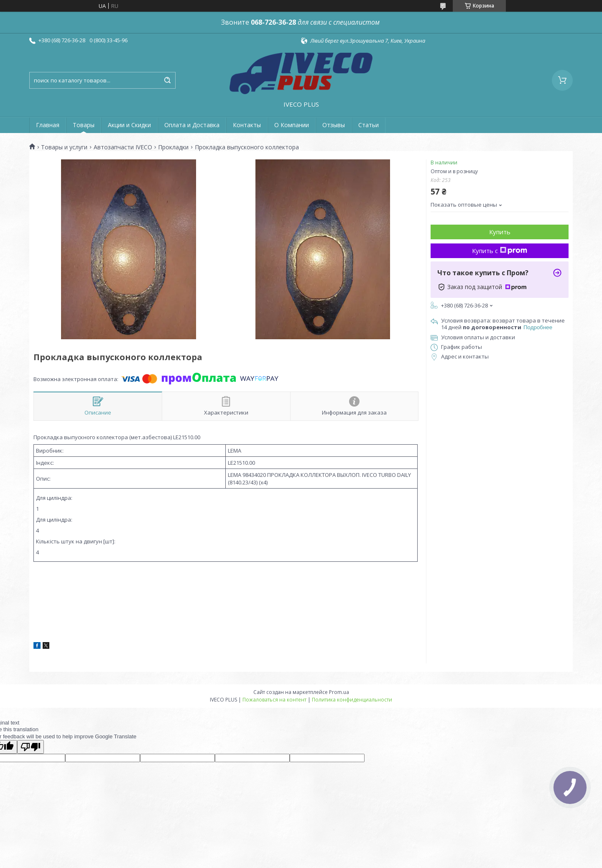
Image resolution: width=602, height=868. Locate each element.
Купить (500, 232)
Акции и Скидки (129, 125)
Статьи (369, 125)
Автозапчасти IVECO (123, 147)
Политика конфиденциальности (352, 700)
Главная (48, 125)
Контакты (247, 125)
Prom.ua (339, 692)
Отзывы (334, 125)
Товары (84, 125)
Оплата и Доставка (192, 125)
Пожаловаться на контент (274, 700)
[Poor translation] (31, 747)
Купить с (500, 251)
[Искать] (167, 80)
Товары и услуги (64, 147)
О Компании (292, 125)
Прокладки (173, 147)
